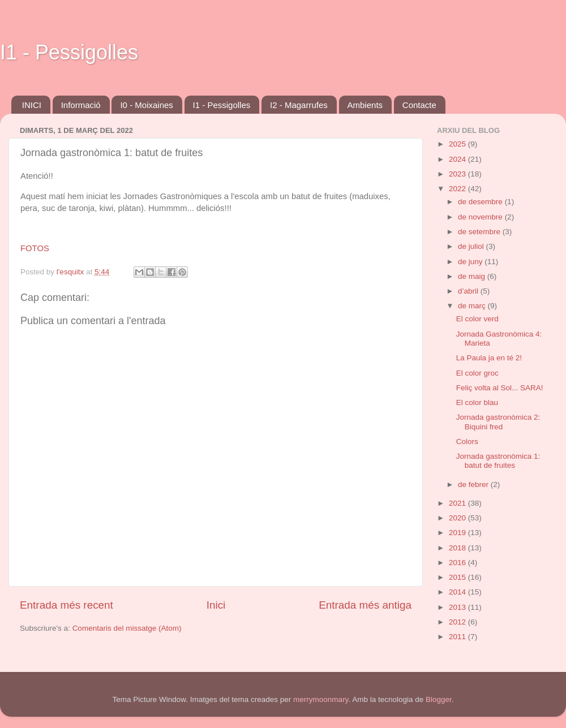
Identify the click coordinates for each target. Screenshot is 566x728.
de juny (471, 262)
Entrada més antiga (365, 605)
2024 (458, 159)
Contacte (419, 105)
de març (473, 306)
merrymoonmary (321, 699)
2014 (458, 592)
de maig (473, 276)
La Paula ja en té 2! (489, 358)
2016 (458, 563)
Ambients (365, 105)
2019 (458, 533)
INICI (32, 105)
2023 (458, 174)
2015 (458, 577)
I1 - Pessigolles (69, 52)
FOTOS (35, 248)
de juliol (472, 246)
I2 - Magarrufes (299, 105)
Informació (81, 105)
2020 (458, 518)
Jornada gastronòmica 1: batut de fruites (498, 461)
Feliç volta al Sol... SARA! (500, 388)
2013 (458, 607)
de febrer (474, 484)
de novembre (481, 217)
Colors (467, 441)
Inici (216, 605)
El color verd (477, 319)
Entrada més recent (67, 605)
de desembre (481, 202)
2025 (458, 144)
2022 (458, 189)
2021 (458, 503)
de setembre (480, 232)
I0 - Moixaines (146, 105)
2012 (458, 622)
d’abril (469, 291)
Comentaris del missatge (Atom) (127, 628)
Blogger (439, 699)
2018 (458, 548)
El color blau (477, 402)
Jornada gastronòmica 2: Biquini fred (498, 422)
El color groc (477, 373)
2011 (458, 637)
